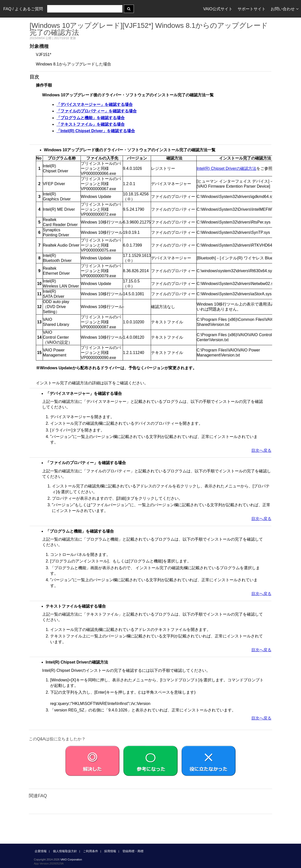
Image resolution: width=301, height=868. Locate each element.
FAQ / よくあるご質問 (23, 9)
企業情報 (41, 851)
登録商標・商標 (133, 851)
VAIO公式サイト (218, 9)
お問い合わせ (285, 9)
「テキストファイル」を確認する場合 (91, 124)
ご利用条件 (91, 851)
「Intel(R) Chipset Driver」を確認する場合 (96, 131)
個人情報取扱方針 (65, 851)
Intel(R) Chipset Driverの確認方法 (227, 168)
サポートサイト (252, 9)
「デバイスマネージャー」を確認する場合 (95, 104)
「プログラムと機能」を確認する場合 (91, 118)
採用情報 (110, 851)
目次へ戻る (261, 450)
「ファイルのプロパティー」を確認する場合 (97, 111)
